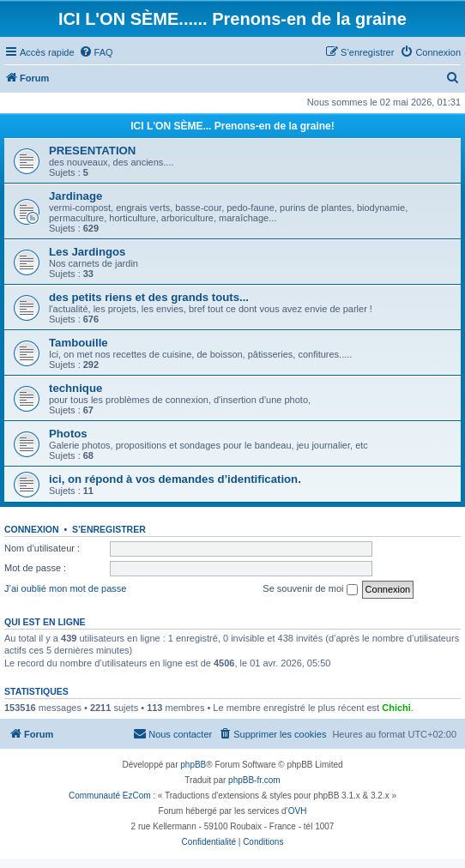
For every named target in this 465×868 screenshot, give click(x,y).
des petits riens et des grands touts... (149, 297)
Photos (68, 434)
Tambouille (79, 343)
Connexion (32, 529)
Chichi (396, 708)
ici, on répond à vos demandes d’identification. (175, 479)
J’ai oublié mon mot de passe (65, 588)
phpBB (193, 765)
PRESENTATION (92, 151)
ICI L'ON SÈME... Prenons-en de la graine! (232, 126)
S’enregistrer (109, 529)
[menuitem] (96, 52)
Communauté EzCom (110, 796)
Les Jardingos (87, 252)
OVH (298, 811)
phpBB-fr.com (254, 780)
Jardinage (75, 196)
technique (75, 388)
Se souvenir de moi (310, 589)
